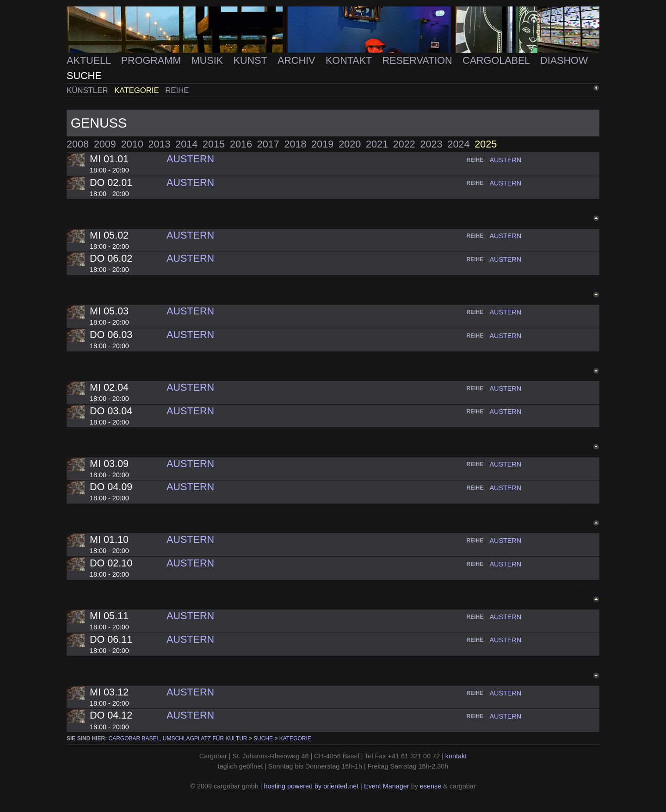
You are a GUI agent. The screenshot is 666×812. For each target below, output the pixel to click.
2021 (377, 144)
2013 (159, 144)
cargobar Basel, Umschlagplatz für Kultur (178, 738)
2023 (432, 144)
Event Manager (387, 786)
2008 (78, 144)
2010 (132, 144)
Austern (190, 159)
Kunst (252, 60)
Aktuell (90, 60)
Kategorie (138, 90)
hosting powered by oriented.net (311, 786)
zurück (581, 89)
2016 (241, 144)
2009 (105, 144)
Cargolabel (498, 60)
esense (431, 786)
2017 (268, 144)
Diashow (564, 60)
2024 (458, 144)
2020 (350, 144)
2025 (486, 144)
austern (505, 160)
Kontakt (350, 60)
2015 (214, 144)
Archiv (298, 60)
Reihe (177, 90)
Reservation (418, 60)
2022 (404, 144)
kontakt (456, 756)
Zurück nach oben (579, 443)
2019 (322, 144)
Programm (152, 60)
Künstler (88, 90)
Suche (84, 76)
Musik (209, 60)
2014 (186, 144)
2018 (296, 144)
